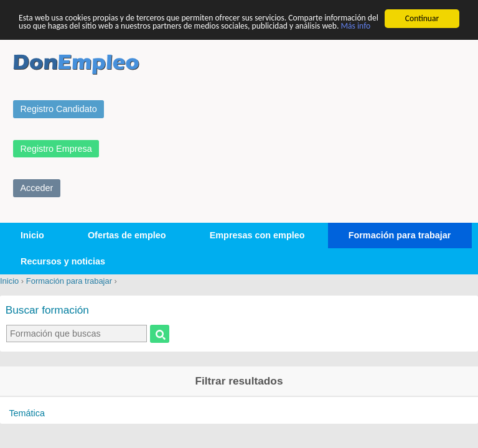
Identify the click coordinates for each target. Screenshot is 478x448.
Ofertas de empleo (127, 235)
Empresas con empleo (257, 235)
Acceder (37, 188)
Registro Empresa (56, 148)
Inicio (32, 235)
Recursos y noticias (63, 261)
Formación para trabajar (400, 235)
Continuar (422, 18)
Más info (355, 26)
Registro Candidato (59, 109)
